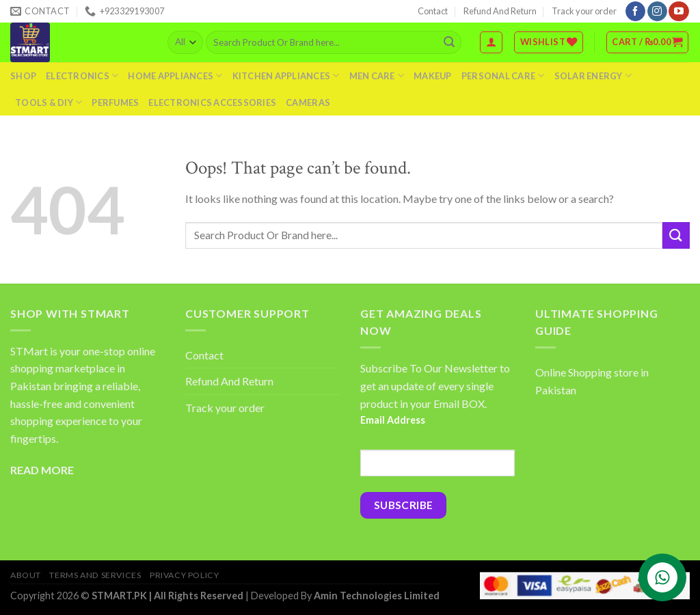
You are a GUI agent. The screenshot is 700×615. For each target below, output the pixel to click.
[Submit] (449, 42)
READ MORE (42, 470)
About (26, 575)
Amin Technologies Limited (377, 596)
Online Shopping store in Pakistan (592, 381)
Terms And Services (95, 575)
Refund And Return (500, 11)
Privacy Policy (185, 575)
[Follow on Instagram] (657, 12)
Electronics (82, 76)
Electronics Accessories (212, 102)
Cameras (308, 102)
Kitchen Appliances (286, 76)
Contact (433, 11)
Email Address (393, 420)
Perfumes (115, 102)
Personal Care (503, 76)
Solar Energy (593, 76)
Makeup (433, 76)
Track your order (584, 11)
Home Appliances (175, 76)
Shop (23, 76)
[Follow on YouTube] (678, 12)
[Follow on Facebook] (635, 12)
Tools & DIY (49, 102)
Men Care (377, 76)
